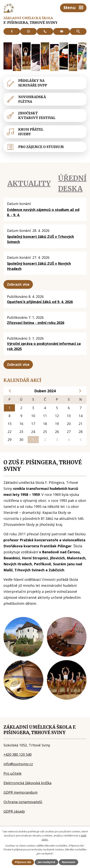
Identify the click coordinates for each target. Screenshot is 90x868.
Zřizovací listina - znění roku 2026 (36, 323)
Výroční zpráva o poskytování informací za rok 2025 (44, 346)
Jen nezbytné (47, 862)
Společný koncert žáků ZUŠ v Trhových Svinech (40, 239)
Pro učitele (12, 773)
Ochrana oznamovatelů (23, 802)
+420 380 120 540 (18, 754)
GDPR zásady (14, 811)
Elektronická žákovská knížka (27, 783)
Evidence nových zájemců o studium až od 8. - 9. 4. (43, 212)
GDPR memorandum (21, 792)
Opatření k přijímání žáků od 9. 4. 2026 (40, 302)
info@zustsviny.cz (18, 764)
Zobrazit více (18, 284)
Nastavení (69, 862)
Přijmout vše (23, 862)
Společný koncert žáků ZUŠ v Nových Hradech (39, 266)
